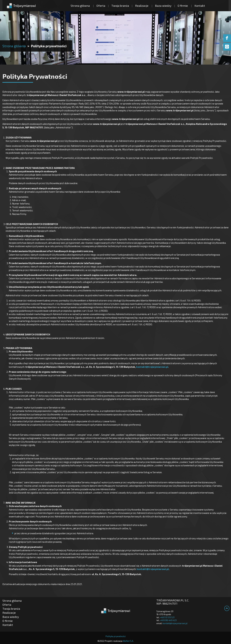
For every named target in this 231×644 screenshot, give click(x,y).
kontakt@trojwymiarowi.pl (152, 367)
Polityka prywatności (116, 636)
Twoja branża (120, 6)
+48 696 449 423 (168, 620)
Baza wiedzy (163, 6)
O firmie (183, 6)
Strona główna (80, 6)
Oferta (101, 6)
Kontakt (200, 6)
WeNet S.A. (128, 641)
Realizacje (142, 6)
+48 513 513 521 (167, 617)
